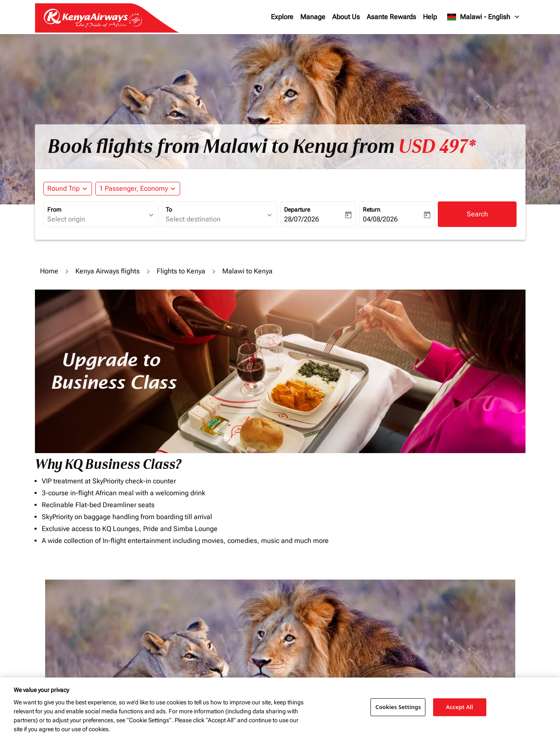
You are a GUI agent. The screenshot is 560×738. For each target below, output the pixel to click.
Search (477, 214)
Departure (297, 210)
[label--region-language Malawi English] (484, 17)
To (169, 210)
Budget (293, 600)
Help (430, 17)
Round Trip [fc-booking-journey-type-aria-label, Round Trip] (63, 188)
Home (49, 271)
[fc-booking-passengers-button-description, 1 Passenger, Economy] (134, 189)
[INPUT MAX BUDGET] (348, 619)
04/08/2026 (380, 219)
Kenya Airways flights (108, 271)
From (54, 210)
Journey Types (424, 600)
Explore (282, 17)
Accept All (459, 707)
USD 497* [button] (437, 146)
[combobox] (97, 219)
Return (372, 210)
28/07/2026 (302, 219)
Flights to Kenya (181, 271)
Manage (313, 17)
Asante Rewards (391, 17)
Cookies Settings (398, 707)
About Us (346, 17)
